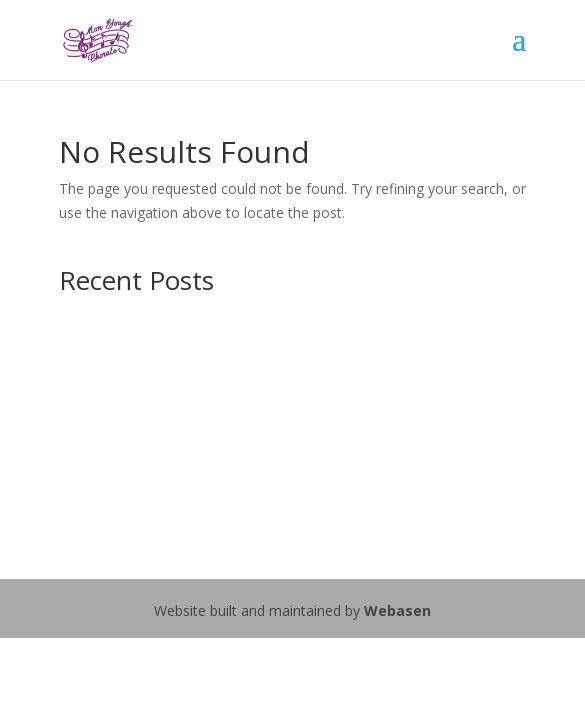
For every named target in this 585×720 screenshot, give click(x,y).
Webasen (397, 610)
